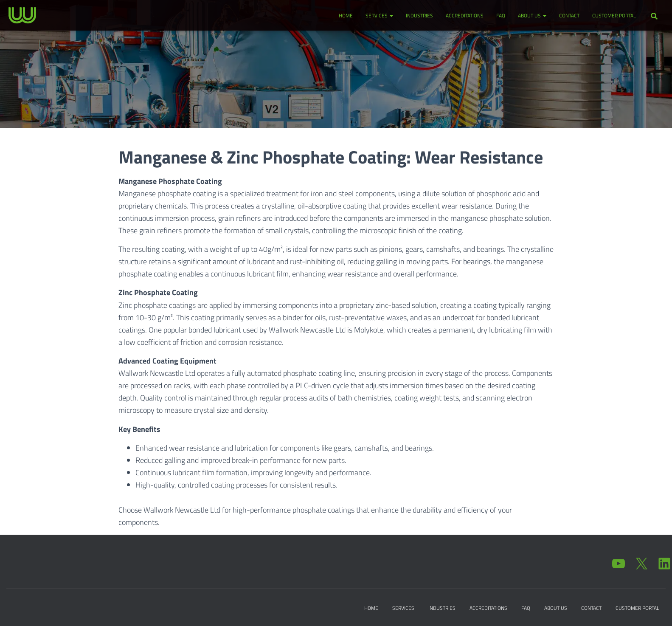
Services (379, 16)
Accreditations (465, 16)
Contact (569, 16)
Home (346, 16)
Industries (419, 16)
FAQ (501, 16)
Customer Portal (614, 16)
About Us (532, 16)
